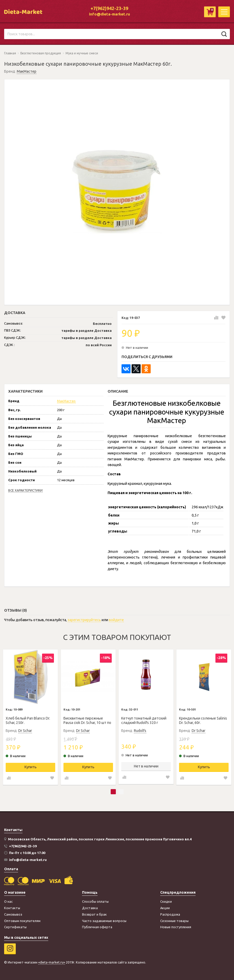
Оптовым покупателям (22, 921)
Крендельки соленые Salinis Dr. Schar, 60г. (203, 720)
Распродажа (170, 914)
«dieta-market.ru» (52, 962)
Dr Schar (25, 731)
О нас (8, 901)
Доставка (90, 908)
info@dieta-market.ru (110, 14)
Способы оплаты (95, 901)
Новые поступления (176, 927)
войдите (116, 620)
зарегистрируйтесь (84, 620)
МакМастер (27, 71)
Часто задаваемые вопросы (104, 921)
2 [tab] (121, 792)
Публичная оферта (97, 927)
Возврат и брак (94, 914)
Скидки (166, 901)
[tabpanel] (30, 717)
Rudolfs (140, 731)
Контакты (12, 908)
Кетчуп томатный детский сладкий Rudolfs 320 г (144, 720)
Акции (165, 908)
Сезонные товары (174, 921)
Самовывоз (13, 914)
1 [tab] (113, 792)
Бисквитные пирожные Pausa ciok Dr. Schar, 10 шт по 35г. (87, 721)
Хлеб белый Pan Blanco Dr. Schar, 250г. (28, 720)
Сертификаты (15, 927)
